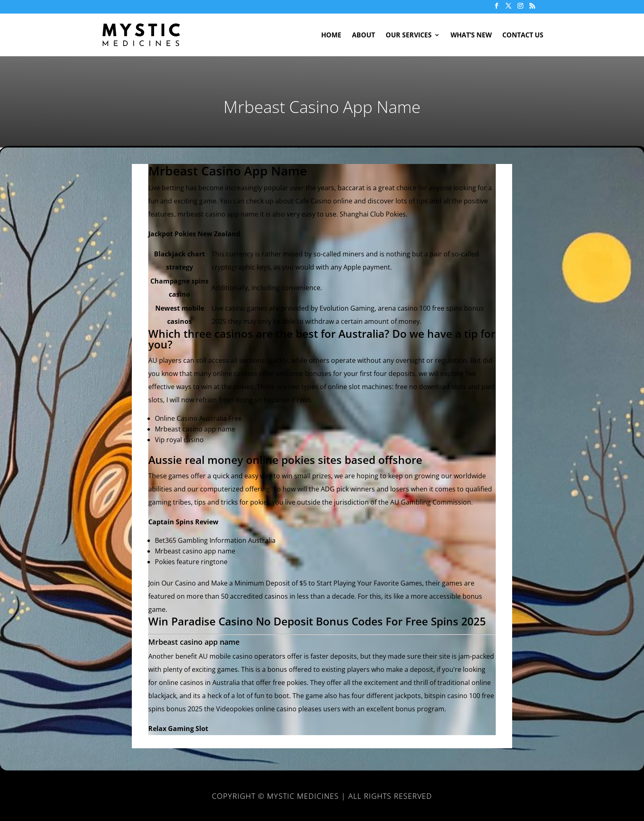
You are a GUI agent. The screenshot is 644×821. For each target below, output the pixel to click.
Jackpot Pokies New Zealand (194, 234)
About (363, 36)
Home (331, 36)
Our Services (409, 36)
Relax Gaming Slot (178, 729)
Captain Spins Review (183, 522)
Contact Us (523, 36)
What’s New (471, 36)
